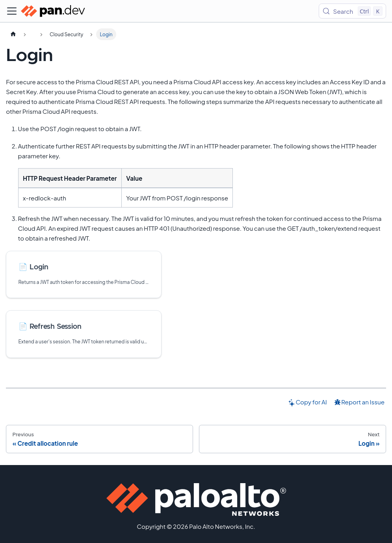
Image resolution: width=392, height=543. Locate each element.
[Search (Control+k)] (352, 11)
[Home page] (13, 34)
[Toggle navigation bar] (12, 11)
